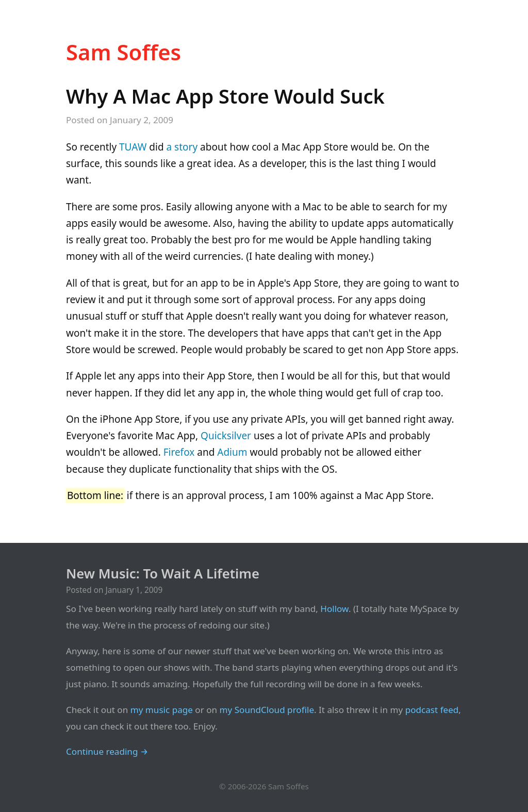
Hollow (334, 609)
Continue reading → (107, 751)
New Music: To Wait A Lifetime (163, 574)
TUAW (133, 147)
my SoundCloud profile (267, 710)
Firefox (179, 452)
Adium (232, 452)
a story (182, 147)
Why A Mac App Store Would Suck (225, 96)
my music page (162, 710)
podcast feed (432, 710)
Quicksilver (226, 436)
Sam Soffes (123, 52)
